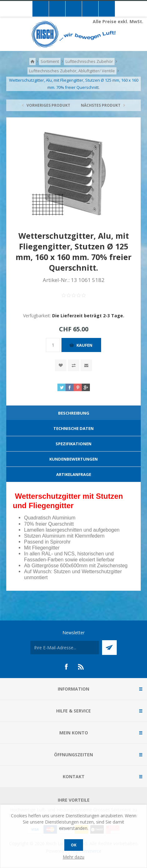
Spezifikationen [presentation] (73, 444)
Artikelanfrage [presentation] (74, 474)
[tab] (73, 413)
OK (74, 845)
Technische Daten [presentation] (73, 428)
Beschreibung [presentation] (74, 413)
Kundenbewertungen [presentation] (73, 459)
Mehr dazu (73, 857)
